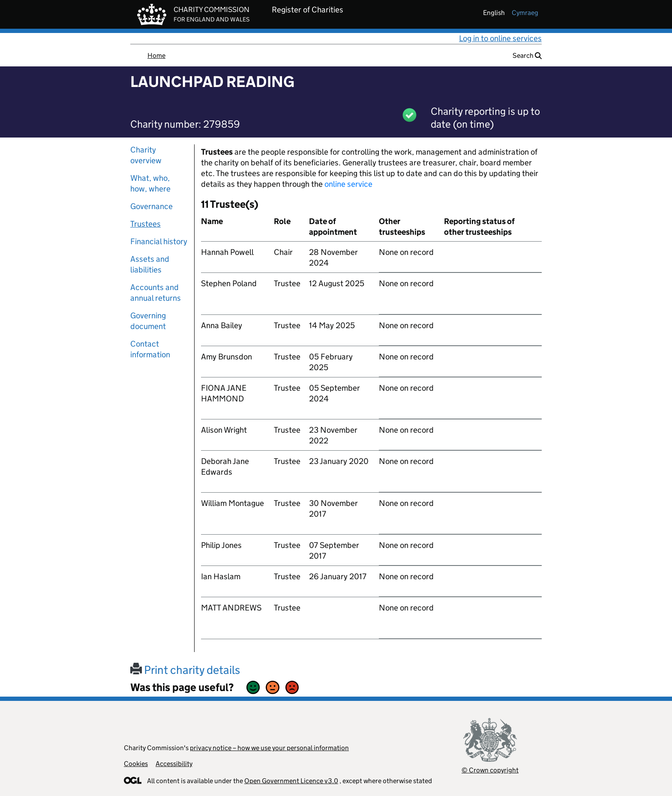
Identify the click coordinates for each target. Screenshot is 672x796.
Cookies (136, 764)
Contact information (150, 349)
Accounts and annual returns (156, 293)
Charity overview (146, 155)
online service (348, 184)
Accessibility (174, 764)
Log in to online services (500, 38)
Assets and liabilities (150, 264)
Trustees (145, 224)
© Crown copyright (490, 770)
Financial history (159, 241)
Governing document (148, 321)
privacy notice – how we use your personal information (269, 748)
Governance (151, 206)
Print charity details (185, 670)
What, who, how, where (150, 183)
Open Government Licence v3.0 (291, 781)
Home (156, 55)
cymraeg (525, 13)
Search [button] (527, 55)
